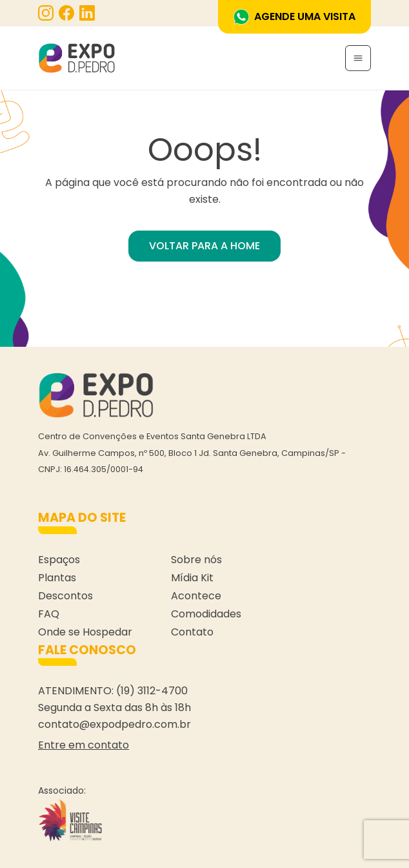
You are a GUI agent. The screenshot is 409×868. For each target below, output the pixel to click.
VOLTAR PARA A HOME (204, 246)
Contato (192, 632)
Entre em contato (84, 745)
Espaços (59, 560)
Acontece (196, 596)
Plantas (57, 578)
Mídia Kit (192, 578)
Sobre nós (196, 560)
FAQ (49, 614)
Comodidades (206, 614)
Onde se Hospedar (85, 632)
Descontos (65, 596)
